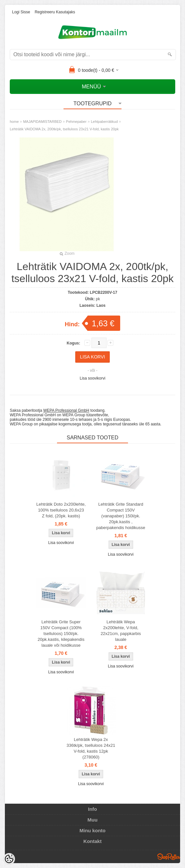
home (14, 122)
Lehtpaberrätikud (104, 122)
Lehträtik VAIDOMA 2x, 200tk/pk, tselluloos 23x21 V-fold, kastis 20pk (64, 129)
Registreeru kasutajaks (55, 12)
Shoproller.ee (169, 857)
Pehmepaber (76, 122)
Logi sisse (21, 12)
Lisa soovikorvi (93, 378)
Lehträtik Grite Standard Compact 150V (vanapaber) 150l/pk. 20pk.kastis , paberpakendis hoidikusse (121, 516)
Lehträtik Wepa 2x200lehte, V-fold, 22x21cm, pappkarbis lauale (121, 631)
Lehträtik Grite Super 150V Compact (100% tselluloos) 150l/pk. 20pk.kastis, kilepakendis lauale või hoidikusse (61, 634)
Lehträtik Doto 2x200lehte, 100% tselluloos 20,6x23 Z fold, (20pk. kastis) (61, 510)
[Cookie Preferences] (9, 859)
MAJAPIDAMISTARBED (42, 122)
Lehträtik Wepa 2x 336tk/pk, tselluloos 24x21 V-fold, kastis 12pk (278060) (91, 748)
